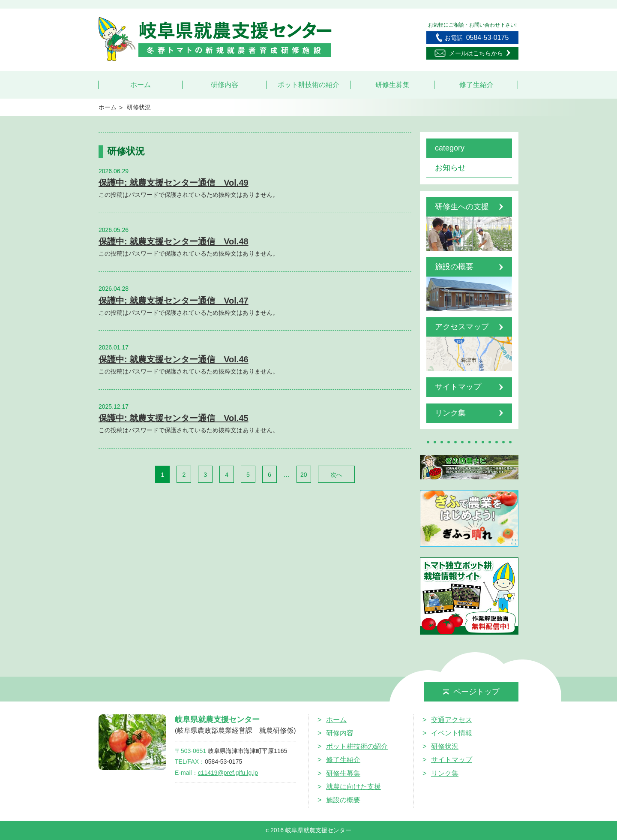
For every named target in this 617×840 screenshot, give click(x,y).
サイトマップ (452, 760)
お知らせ (450, 168)
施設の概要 (343, 800)
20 (304, 475)
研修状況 (445, 746)
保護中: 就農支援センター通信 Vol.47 (174, 301)
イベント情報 (452, 733)
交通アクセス (452, 720)
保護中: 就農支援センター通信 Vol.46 (174, 359)
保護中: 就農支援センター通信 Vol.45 (174, 418)
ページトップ (471, 692)
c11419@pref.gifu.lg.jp (228, 773)
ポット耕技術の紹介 (308, 85)
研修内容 (225, 85)
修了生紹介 (476, 85)
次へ (336, 475)
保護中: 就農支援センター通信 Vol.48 (174, 241)
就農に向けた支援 (353, 787)
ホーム (141, 85)
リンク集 (445, 773)
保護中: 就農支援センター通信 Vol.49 (174, 183)
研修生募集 (392, 85)
